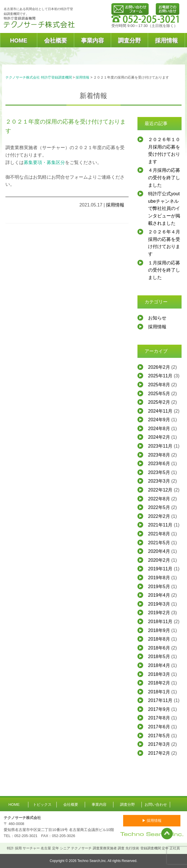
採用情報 (166, 40)
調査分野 (129, 40)
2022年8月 (159, 499)
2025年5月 (159, 394)
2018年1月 (159, 692)
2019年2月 (159, 613)
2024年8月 (159, 429)
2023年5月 (159, 472)
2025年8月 (159, 385)
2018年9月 (159, 630)
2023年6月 (159, 464)
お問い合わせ (156, 804)
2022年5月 (159, 507)
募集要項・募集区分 (44, 162)
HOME (19, 40)
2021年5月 (159, 543)
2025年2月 (159, 402)
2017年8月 (159, 718)
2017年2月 (159, 753)
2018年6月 (159, 648)
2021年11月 (160, 525)
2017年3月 (159, 744)
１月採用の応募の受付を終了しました (164, 270)
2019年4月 (159, 595)
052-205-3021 (26, 836)
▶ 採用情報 (152, 821)
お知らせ (157, 318)
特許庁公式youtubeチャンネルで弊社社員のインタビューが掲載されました (164, 208)
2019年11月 (160, 569)
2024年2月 (159, 437)
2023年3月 (159, 481)
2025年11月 (160, 376)
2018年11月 (160, 622)
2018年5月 (159, 657)
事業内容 (92, 40)
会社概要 (56, 40)
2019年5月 (159, 587)
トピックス (42, 804)
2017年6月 (159, 727)
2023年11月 (160, 446)
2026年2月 (159, 367)
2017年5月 (159, 736)
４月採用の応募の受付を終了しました (164, 177)
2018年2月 (159, 683)
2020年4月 (159, 551)
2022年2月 (159, 516)
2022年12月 (160, 490)
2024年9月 (159, 420)
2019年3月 (159, 604)
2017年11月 (160, 700)
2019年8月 (159, 578)
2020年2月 (159, 560)
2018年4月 (159, 665)
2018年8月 (159, 639)
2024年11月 (160, 411)
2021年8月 (159, 534)
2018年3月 (159, 674)
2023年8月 (159, 455)
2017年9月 (159, 709)
